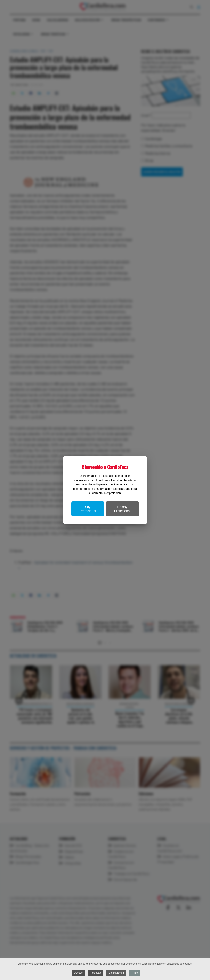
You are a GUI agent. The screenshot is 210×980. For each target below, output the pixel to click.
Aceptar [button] (78, 973)
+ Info (135, 973)
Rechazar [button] (96, 973)
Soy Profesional (88, 509)
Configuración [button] (116, 973)
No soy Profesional (122, 509)
